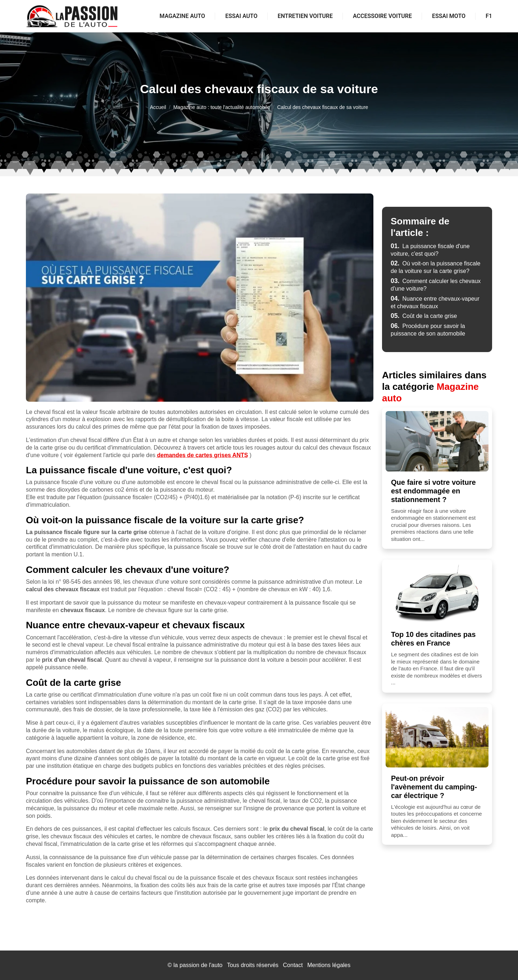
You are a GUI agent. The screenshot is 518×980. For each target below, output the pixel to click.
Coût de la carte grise (424, 316)
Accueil (158, 107)
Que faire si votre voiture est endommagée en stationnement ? (433, 491)
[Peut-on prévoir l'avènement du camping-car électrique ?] (437, 737)
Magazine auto (183, 16)
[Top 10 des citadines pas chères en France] (437, 593)
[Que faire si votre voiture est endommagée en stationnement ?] (437, 441)
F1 (489, 16)
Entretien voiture (305, 16)
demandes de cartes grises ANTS (203, 455)
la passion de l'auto (198, 965)
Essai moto (449, 16)
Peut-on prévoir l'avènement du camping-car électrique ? (434, 787)
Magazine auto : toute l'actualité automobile (222, 107)
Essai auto (241, 16)
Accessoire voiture (382, 16)
